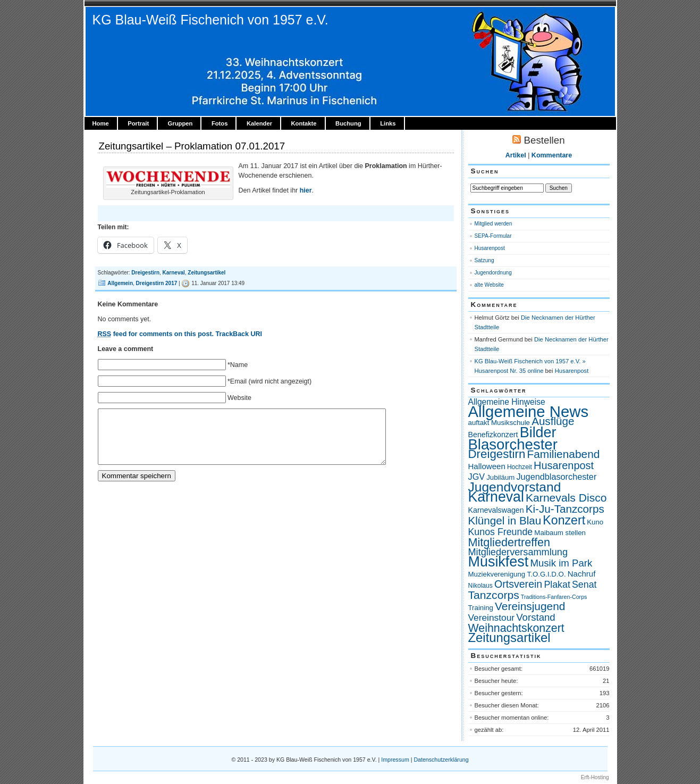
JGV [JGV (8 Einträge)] (477, 477)
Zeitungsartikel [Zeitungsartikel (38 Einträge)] (509, 637)
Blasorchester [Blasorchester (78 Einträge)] (513, 444)
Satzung (484, 260)
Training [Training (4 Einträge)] (481, 608)
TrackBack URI (238, 334)
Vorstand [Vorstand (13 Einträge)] (536, 617)
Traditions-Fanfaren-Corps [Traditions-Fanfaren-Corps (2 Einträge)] (554, 597)
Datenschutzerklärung (441, 760)
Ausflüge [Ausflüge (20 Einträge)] (553, 421)
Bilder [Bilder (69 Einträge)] (538, 432)
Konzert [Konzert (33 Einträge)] (564, 520)
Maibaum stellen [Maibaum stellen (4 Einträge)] (560, 533)
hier (306, 190)
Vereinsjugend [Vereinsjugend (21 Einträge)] (530, 606)
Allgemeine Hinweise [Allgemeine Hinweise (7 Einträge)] (507, 402)
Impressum (395, 760)
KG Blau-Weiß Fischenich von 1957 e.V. (210, 20)
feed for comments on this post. (156, 334)
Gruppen (180, 123)
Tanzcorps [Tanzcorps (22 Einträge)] (494, 595)
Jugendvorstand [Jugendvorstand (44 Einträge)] (515, 487)
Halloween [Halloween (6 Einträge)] (487, 466)
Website (239, 398)
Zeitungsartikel (206, 273)
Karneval (174, 273)
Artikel (516, 155)
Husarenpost (490, 248)
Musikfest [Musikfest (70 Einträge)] (499, 562)
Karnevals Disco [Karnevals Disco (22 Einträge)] (566, 498)
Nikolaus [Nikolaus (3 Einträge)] (480, 586)
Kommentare (552, 155)
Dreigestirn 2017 (157, 283)
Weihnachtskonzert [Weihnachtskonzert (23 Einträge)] (516, 628)
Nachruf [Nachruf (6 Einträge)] (582, 574)
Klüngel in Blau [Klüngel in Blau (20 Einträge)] (505, 520)
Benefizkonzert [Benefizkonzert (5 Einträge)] (493, 435)
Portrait (138, 123)
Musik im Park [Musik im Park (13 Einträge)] (561, 563)
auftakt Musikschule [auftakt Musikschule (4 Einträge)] (499, 423)
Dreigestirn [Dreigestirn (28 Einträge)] (497, 454)
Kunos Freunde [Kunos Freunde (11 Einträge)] (501, 532)
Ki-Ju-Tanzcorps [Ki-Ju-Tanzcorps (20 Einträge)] (565, 509)
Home (101, 123)
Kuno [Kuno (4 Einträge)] (595, 522)
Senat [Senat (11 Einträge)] (584, 585)
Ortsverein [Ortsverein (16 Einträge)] (518, 584)
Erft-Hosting (595, 777)
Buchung (348, 123)
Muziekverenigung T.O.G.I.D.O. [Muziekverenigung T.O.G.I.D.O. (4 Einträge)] (517, 574)
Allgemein (120, 283)
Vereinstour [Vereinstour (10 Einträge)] (492, 618)
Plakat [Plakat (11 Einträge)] (557, 585)
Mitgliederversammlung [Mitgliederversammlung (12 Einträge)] (518, 552)
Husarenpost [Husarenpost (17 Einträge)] (564, 465)
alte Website (489, 285)
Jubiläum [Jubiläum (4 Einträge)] (500, 477)
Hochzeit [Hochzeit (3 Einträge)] (520, 467)
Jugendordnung (493, 273)
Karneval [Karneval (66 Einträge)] (496, 497)
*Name (238, 365)
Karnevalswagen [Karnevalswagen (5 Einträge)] (496, 510)
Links (388, 123)
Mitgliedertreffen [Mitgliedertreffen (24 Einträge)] (509, 542)
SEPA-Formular (493, 236)
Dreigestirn (145, 273)
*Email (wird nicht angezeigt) (269, 381)
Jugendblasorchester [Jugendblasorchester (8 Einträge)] (556, 477)
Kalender (259, 123)
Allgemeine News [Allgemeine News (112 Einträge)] (529, 411)
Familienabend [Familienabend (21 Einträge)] (563, 454)
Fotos (220, 123)
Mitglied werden (494, 224)
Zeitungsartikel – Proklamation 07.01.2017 (192, 146)
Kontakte (303, 123)
